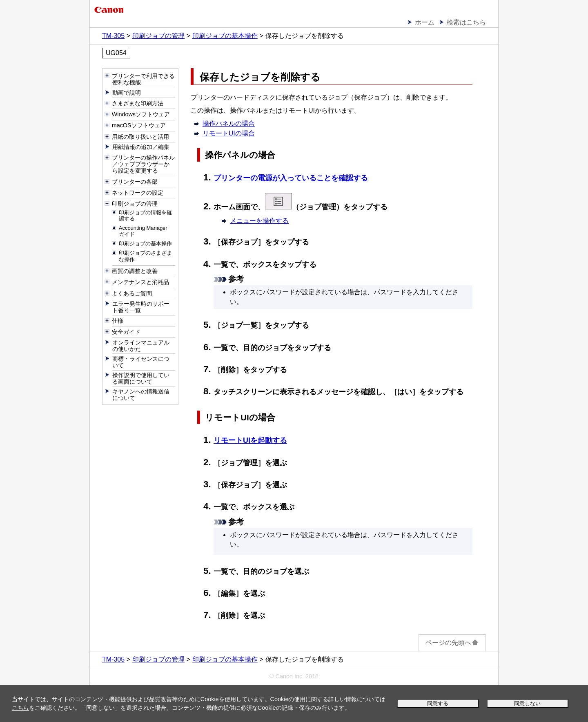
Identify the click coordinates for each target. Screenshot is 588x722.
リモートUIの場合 (229, 133)
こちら (20, 708)
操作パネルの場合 (229, 123)
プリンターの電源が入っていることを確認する (291, 178)
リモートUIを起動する (250, 440)
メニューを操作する (259, 221)
